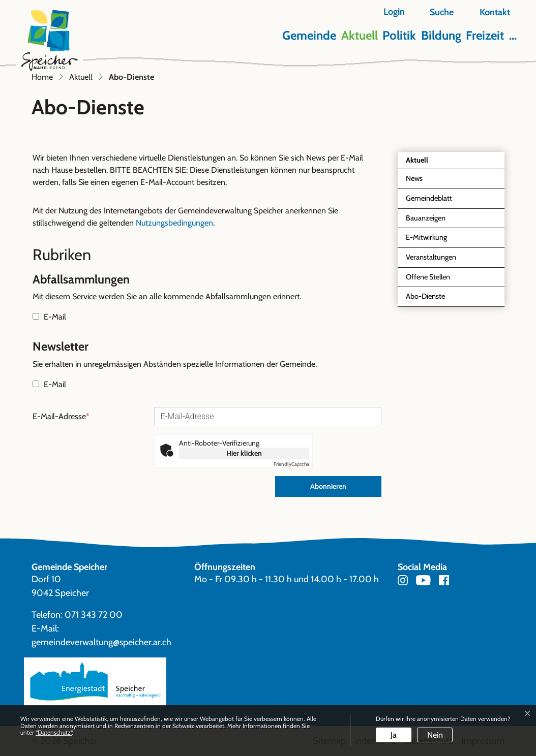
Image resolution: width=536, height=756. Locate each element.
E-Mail (49, 317)
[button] (436, 12)
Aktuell (360, 35)
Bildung (441, 35)
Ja (394, 735)
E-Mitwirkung (426, 237)
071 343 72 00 (94, 615)
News (414, 178)
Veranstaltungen (431, 257)
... (513, 35)
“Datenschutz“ (54, 732)
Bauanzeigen (426, 218)
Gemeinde (309, 35)
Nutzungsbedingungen (174, 223)
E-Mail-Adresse (61, 416)
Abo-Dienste (429, 299)
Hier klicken (244, 453)
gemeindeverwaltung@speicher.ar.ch (101, 642)
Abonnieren (328, 486)
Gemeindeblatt (429, 198)
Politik (399, 35)
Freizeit (485, 35)
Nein (435, 735)
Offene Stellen (428, 277)
